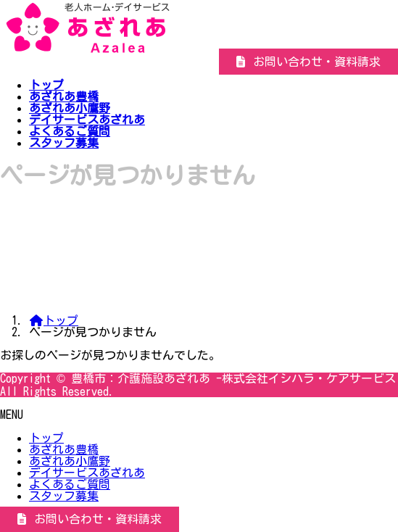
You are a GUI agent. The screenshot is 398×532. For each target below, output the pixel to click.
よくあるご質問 (70, 484)
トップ (46, 438)
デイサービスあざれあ (87, 473)
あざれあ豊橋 (64, 449)
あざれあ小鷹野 (70, 461)
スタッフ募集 (64, 496)
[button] (308, 61)
